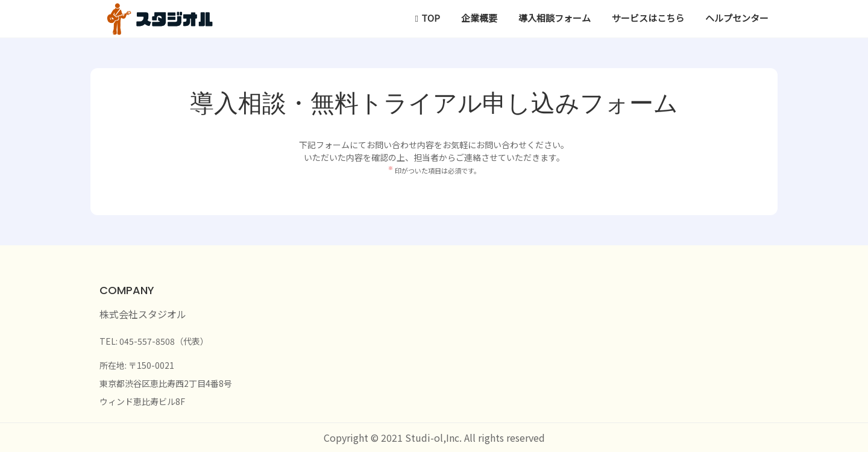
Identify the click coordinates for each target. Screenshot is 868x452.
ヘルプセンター (737, 18)
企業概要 (479, 18)
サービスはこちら (648, 18)
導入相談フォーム (555, 18)
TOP (431, 18)
